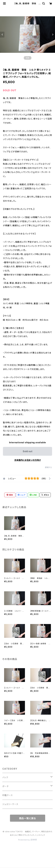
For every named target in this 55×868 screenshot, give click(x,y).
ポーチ (5, 786)
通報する (48, 467)
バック (5, 777)
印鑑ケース (8, 795)
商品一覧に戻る (28, 818)
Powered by (28, 840)
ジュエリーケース (10, 804)
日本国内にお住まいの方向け (28, 460)
